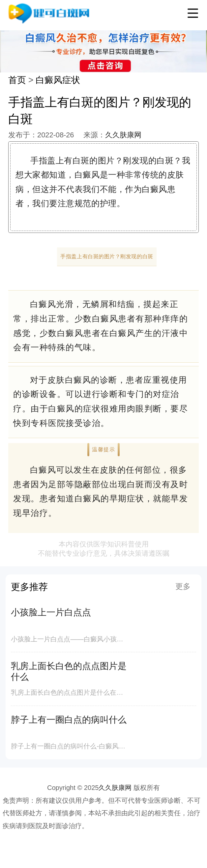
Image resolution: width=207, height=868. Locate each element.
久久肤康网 (123, 135)
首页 (17, 80)
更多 (183, 586)
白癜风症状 (58, 80)
